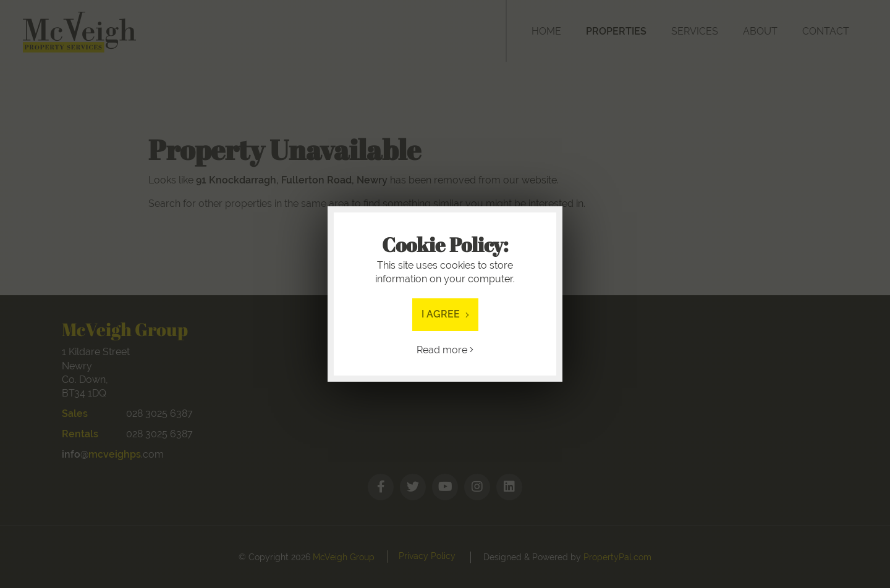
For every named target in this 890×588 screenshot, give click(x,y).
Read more (445, 350)
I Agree (445, 314)
